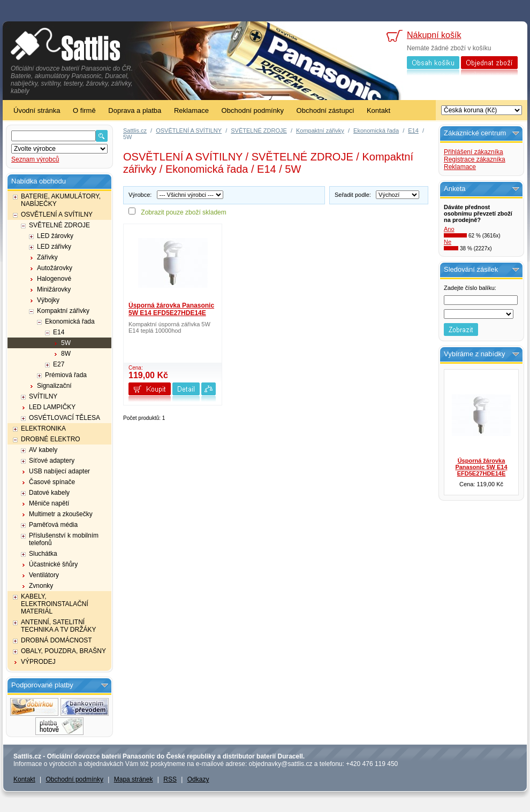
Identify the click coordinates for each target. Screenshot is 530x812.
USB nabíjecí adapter (59, 471)
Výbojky (48, 300)
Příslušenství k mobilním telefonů (64, 539)
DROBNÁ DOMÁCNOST (56, 640)
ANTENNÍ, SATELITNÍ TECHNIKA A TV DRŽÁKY (58, 626)
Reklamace (191, 110)
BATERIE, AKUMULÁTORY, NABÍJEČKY (61, 200)
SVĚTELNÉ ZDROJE (59, 225)
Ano (449, 229)
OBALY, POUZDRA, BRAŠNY (63, 651)
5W (66, 343)
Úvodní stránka (37, 110)
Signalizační (54, 386)
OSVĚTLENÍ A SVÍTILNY (57, 215)
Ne (448, 242)
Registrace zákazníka (475, 159)
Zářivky (47, 257)
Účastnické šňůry (53, 564)
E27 (59, 364)
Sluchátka (43, 554)
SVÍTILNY (43, 396)
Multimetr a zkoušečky (61, 514)
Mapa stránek (134, 779)
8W (66, 354)
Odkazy (198, 779)
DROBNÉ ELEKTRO (51, 439)
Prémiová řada (66, 375)
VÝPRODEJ (38, 662)
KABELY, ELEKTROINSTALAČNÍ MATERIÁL (55, 604)
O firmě (84, 110)
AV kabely (43, 450)
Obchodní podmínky (253, 110)
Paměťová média (53, 525)
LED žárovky (55, 236)
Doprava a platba (135, 110)
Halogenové (54, 279)
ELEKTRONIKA (43, 428)
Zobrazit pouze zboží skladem (183, 212)
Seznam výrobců (35, 159)
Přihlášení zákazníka (474, 152)
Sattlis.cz (135, 131)
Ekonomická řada (70, 321)
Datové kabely (49, 493)
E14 (59, 332)
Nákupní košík (434, 35)
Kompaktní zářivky (63, 311)
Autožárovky (55, 268)
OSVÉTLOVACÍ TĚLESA (65, 418)
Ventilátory (44, 575)
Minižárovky (54, 289)
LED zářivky (54, 247)
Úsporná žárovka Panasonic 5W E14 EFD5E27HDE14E (171, 309)
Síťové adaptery (52, 461)
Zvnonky (41, 586)
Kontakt (378, 110)
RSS (170, 779)
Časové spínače (52, 482)
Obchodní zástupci (325, 110)
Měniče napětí (49, 503)
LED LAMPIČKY (52, 407)
